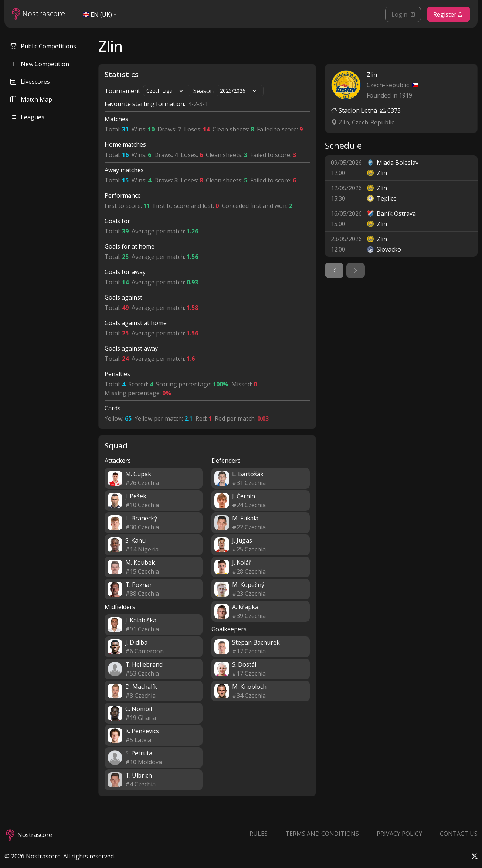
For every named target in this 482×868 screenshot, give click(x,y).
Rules (259, 834)
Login (403, 14)
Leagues (27, 117)
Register (449, 14)
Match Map (31, 99)
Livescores (30, 82)
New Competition (40, 64)
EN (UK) (98, 14)
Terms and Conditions (322, 834)
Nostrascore (38, 14)
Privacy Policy (399, 834)
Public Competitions (43, 46)
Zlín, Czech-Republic (363, 122)
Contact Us (459, 834)
